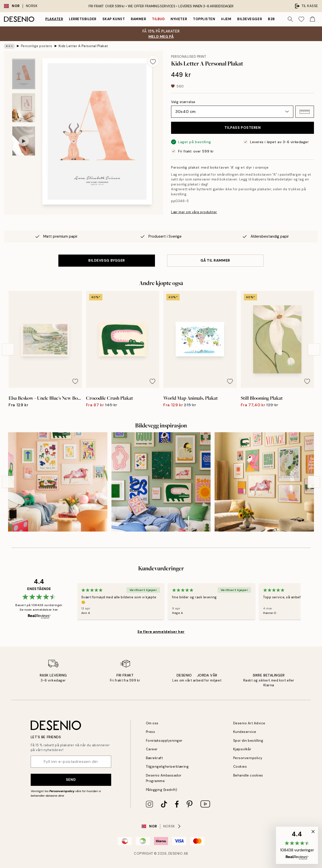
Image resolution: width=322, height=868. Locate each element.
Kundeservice (244, 732)
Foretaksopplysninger (163, 741)
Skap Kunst (116, 19)
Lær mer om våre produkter (193, 207)
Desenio (176, 854)
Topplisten (207, 19)
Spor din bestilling (247, 741)
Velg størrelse (183, 102)
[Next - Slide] (314, 345)
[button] (305, 112)
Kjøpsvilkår (242, 749)
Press (150, 732)
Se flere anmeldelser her (161, 628)
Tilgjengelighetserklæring (166, 767)
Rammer (141, 19)
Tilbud (162, 19)
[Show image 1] (24, 74)
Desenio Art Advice (248, 723)
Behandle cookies (247, 775)
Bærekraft (154, 758)
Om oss (152, 723)
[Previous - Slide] (8, 345)
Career (151, 749)
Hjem (229, 19)
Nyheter (182, 19)
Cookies (240, 767)
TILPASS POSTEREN (243, 128)
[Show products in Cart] (312, 19)
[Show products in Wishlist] (301, 19)
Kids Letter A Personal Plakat (78, 46)
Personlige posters (34, 46)
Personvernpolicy (61, 791)
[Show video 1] (24, 141)
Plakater (55, 19)
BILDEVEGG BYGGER (107, 256)
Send (71, 780)
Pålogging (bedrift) (160, 790)
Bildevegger (253, 19)
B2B (275, 19)
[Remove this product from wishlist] (153, 61)
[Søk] (290, 19)
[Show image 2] (24, 108)
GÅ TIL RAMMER (215, 256)
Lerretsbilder (85, 19)
